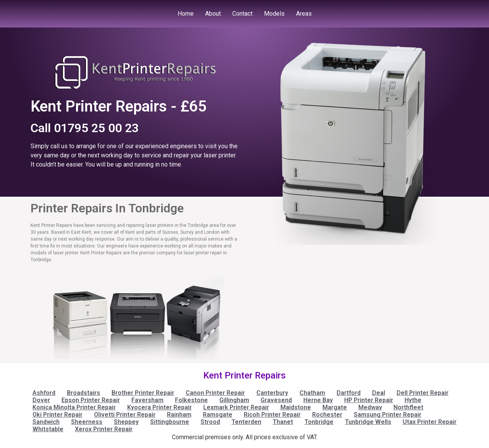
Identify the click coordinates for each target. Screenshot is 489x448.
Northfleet (408, 407)
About (213, 14)
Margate (335, 407)
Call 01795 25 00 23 (85, 128)
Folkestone (191, 400)
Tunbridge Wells (368, 422)
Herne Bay (318, 400)
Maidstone (296, 407)
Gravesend (276, 400)
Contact (242, 14)
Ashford (44, 393)
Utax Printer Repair (430, 422)
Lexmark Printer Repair (236, 407)
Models (274, 14)
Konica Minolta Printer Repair (74, 407)
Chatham (312, 393)
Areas (304, 14)
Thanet (283, 422)
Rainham (179, 415)
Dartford (349, 393)
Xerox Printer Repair (104, 429)
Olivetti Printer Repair (125, 415)
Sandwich (46, 422)
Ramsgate (218, 415)
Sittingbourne (170, 422)
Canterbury (272, 393)
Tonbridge (319, 422)
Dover (41, 400)
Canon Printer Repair (215, 393)
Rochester (327, 415)
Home (186, 14)
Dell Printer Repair (423, 393)
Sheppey (126, 422)
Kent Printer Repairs (244, 375)
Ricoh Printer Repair (272, 415)
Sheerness (87, 422)
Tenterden (246, 422)
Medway (370, 407)
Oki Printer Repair (57, 415)
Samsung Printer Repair (388, 415)
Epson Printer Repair (91, 400)
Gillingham (234, 400)
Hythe (413, 400)
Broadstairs (83, 393)
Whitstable (48, 429)
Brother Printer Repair (143, 393)
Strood (210, 422)
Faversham (147, 400)
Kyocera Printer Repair (159, 407)
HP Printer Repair (369, 400)
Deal (379, 393)
